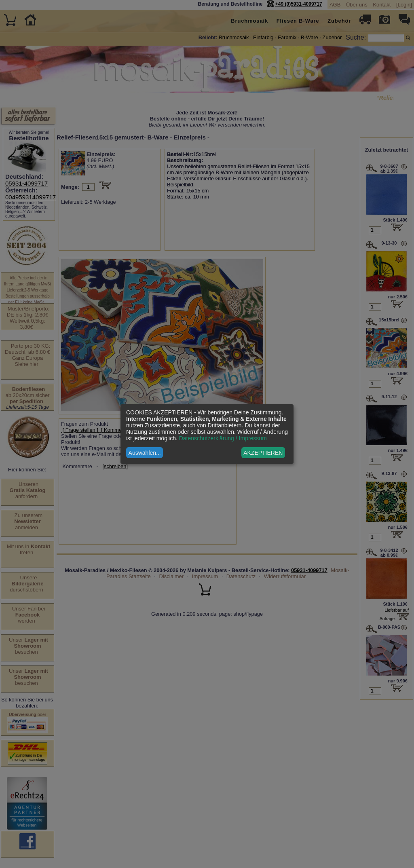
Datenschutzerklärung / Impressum (223, 438)
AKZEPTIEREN (263, 453)
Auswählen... (145, 453)
